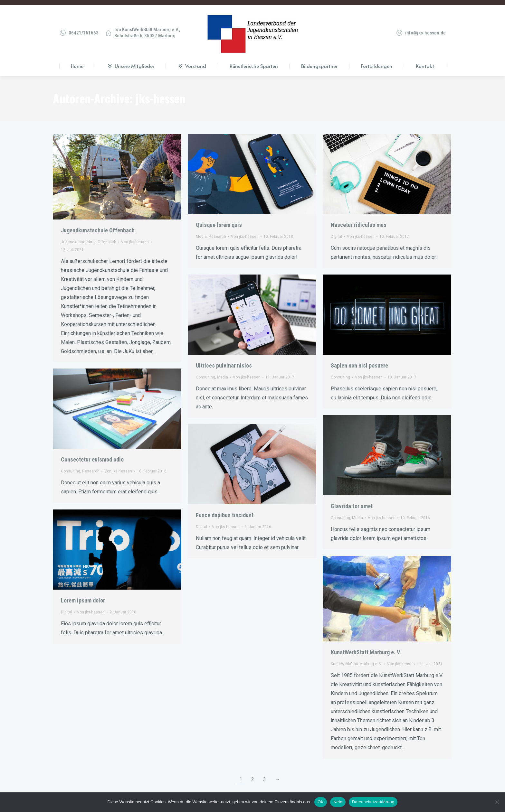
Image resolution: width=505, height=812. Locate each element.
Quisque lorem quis (219, 220)
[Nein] (497, 802)
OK (321, 802)
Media (201, 231)
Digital (336, 231)
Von (135, 237)
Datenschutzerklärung (373, 802)
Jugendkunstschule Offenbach (98, 225)
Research (217, 231)
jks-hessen (160, 93)
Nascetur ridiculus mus (359, 220)
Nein (338, 802)
